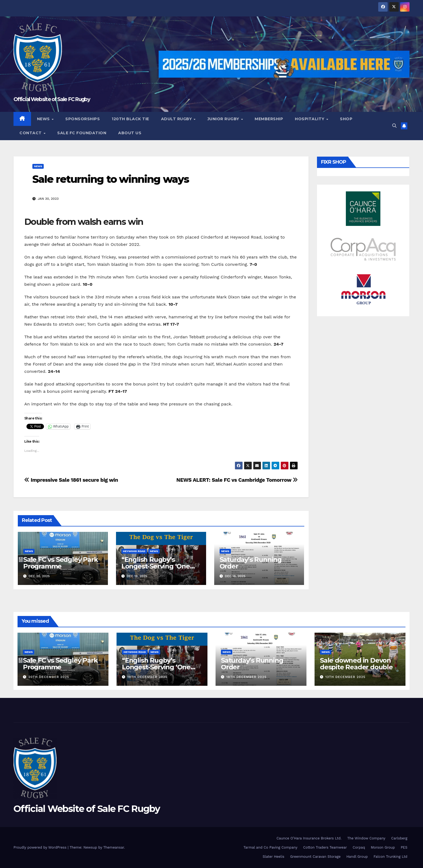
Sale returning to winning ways (111, 179)
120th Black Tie (130, 119)
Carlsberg (399, 838)
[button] (394, 126)
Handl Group (357, 857)
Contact (31, 133)
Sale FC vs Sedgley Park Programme (60, 563)
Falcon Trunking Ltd (390, 857)
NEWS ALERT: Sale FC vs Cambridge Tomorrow (237, 480)
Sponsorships (83, 119)
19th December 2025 (147, 677)
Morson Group (383, 847)
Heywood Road (134, 551)
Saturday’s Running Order (251, 563)
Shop (346, 119)
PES (404, 847)
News (44, 119)
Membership (269, 119)
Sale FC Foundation (82, 133)
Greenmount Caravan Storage (315, 857)
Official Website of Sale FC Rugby (52, 99)
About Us (130, 133)
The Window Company (366, 838)
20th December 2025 (49, 677)
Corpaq (359, 847)
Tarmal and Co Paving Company (270, 847)
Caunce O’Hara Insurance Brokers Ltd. (309, 838)
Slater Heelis (273, 857)
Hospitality (310, 119)
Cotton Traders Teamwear (325, 847)
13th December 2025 (345, 677)
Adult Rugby (177, 119)
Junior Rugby (224, 119)
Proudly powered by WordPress (41, 847)
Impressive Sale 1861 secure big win (71, 480)
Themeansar (114, 847)
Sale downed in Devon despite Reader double (356, 664)
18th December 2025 (246, 677)
